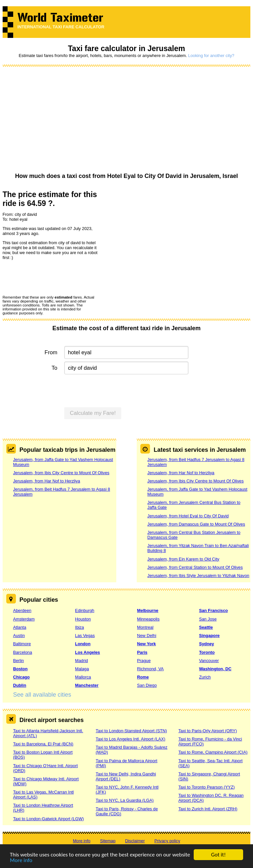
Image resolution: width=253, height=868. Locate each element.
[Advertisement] (127, 120)
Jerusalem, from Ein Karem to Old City (183, 559)
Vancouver (209, 661)
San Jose (208, 619)
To (55, 368)
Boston (20, 669)
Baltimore (22, 644)
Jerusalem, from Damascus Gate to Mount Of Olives (196, 524)
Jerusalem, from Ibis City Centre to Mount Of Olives (61, 473)
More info (21, 861)
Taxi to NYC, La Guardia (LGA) (125, 800)
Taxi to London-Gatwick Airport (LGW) (49, 819)
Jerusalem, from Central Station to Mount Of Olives (195, 567)
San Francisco (213, 610)
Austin (19, 636)
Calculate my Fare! (93, 413)
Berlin (19, 661)
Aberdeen (22, 610)
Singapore (209, 636)
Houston (83, 619)
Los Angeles (88, 652)
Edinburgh (85, 610)
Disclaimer (135, 841)
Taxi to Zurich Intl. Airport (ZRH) (208, 809)
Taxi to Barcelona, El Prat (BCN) (43, 744)
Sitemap (108, 841)
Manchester (87, 685)
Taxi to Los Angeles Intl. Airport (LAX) (131, 739)
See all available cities (42, 695)
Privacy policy (167, 841)
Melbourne (148, 610)
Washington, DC (215, 669)
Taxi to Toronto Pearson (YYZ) (206, 787)
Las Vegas (85, 636)
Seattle (206, 627)
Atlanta (20, 627)
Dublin (20, 685)
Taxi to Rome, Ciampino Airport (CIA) (213, 752)
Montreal (145, 627)
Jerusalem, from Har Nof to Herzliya (47, 481)
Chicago (21, 677)
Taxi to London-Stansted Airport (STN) (131, 731)
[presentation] (53, 277)
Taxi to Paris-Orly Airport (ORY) (208, 731)
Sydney (207, 644)
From (51, 352)
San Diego (147, 685)
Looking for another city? (211, 56)
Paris (142, 652)
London (83, 644)
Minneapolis (148, 619)
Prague (144, 661)
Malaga (82, 669)
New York (146, 644)
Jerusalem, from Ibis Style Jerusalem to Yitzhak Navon (198, 576)
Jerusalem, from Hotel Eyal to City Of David (188, 516)
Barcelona (23, 652)
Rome (143, 677)
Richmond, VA (150, 669)
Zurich (205, 677)
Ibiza (80, 627)
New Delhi (147, 636)
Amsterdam (24, 619)
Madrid (82, 661)
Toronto (207, 652)
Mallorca (83, 677)
